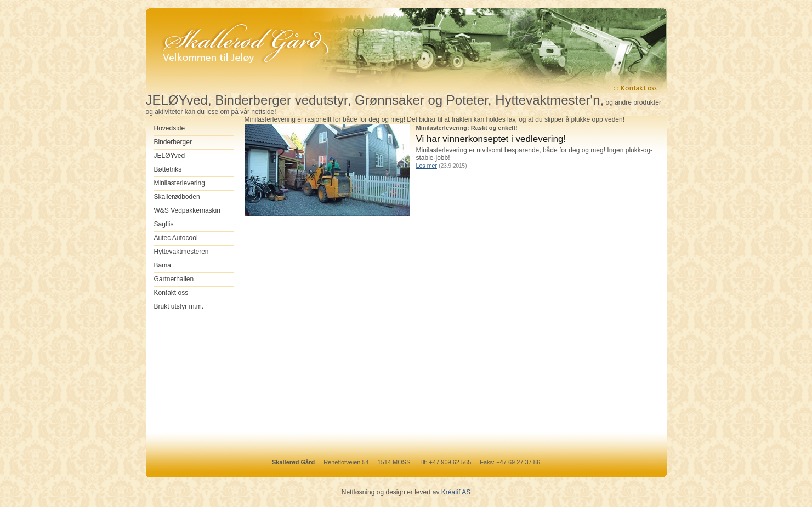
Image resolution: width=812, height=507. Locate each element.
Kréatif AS (456, 492)
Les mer (427, 166)
